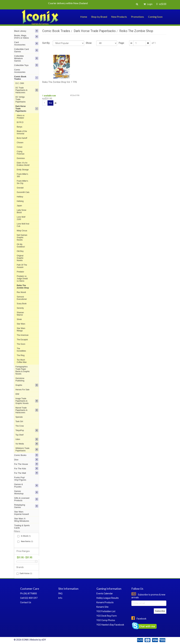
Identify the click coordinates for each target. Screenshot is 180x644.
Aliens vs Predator (21, 117)
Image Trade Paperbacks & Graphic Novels (27, 401)
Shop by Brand (99, 17)
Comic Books (26, 455)
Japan (19, 206)
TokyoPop (27, 430)
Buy (50, 103)
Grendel (20, 188)
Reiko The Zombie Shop (23, 287)
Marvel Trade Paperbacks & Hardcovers (27, 410)
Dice (26, 460)
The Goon (21, 344)
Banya (20, 127)
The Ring (21, 355)
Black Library (26, 31)
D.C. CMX (20, 83)
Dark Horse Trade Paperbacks (27, 109)
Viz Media (27, 444)
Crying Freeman (21, 153)
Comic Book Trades (26, 78)
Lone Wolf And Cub (23, 225)
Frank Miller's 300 (22, 175)
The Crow (20, 426)
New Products (119, 17)
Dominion (21, 158)
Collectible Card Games (26, 50)
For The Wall (26, 473)
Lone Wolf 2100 (21, 218)
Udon (27, 439)
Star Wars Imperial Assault (22, 513)
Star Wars (21, 324)
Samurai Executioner (22, 298)
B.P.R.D (20, 122)
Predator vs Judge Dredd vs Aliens (22, 279)
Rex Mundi (21, 292)
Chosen (20, 143)
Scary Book (22, 304)
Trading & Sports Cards (22, 527)
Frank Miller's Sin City (22, 182)
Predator (20, 272)
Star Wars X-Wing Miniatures (22, 520)
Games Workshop (26, 492)
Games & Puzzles (26, 486)
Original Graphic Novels (20, 258)
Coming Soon (155, 17)
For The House (26, 464)
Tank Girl (19, 421)
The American (23, 335)
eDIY (44, 640)
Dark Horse (24, 574)
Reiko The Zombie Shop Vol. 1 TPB (60, 82)
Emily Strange (23, 170)
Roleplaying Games (26, 506)
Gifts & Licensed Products (26, 499)
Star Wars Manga (21, 329)
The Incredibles (21, 350)
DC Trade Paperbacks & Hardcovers (27, 90)
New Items (26, 541)
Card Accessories (26, 43)
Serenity (20, 308)
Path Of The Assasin (22, 266)
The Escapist (22, 340)
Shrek (19, 319)
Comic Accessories (20, 71)
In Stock (25, 536)
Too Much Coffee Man (22, 361)
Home (84, 17)
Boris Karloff (22, 138)
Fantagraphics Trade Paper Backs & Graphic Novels (23, 370)
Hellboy (20, 197)
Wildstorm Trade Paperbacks (27, 449)
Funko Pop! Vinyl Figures (20, 479)
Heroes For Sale (22, 390)
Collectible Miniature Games (26, 58)
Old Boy (20, 251)
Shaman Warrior (20, 314)
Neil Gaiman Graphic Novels (22, 237)
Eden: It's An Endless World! (23, 164)
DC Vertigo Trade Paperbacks (21, 99)
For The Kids (26, 468)
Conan (20, 147)
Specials (19, 417)
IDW (17, 394)
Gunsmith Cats (23, 192)
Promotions (138, 17)
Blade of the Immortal (22, 132)
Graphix (27, 385)
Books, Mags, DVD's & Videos (26, 37)
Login (148, 4)
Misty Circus (22, 231)
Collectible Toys (26, 65)
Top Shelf (20, 435)
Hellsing (20, 201)
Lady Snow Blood (22, 211)
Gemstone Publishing (20, 380)
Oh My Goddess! (21, 246)
